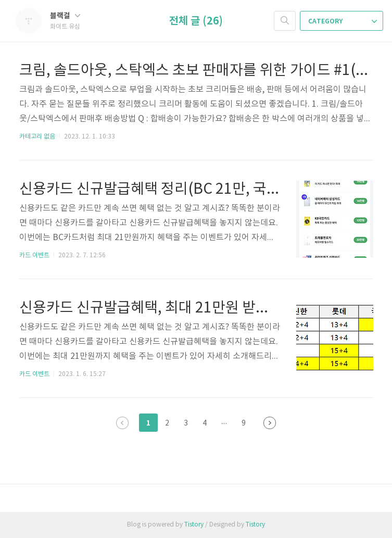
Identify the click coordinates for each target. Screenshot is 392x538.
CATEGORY (343, 21)
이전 (122, 423)
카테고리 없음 (37, 137)
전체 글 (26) (196, 21)
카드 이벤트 (34, 255)
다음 (270, 423)
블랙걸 (65, 16)
